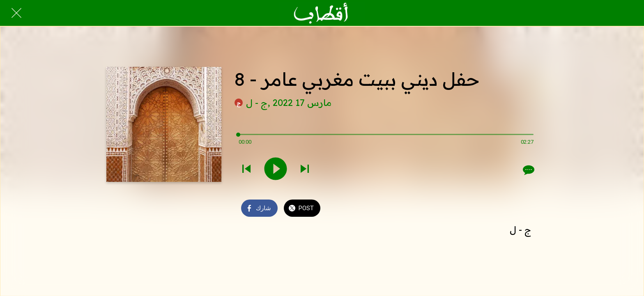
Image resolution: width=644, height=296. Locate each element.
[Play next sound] (305, 170)
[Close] (16, 13)
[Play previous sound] (246, 170)
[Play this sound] (276, 170)
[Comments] (528, 170)
